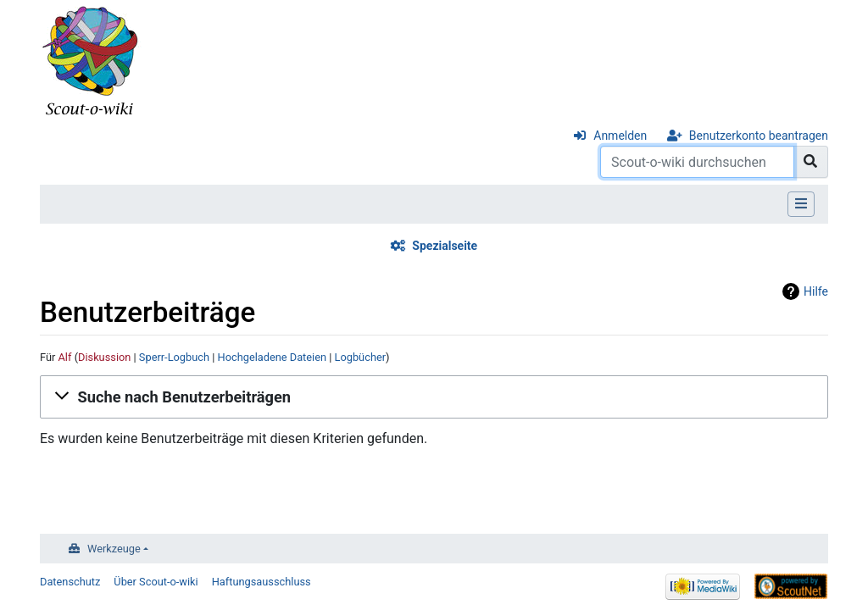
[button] (434, 397)
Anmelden (620, 136)
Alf (65, 357)
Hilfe (816, 291)
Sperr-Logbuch (174, 357)
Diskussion (104, 357)
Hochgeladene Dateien (273, 357)
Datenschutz (70, 582)
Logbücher (361, 357)
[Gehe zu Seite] (811, 162)
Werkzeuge (114, 549)
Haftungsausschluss (262, 582)
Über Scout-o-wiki (156, 582)
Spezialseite (445, 246)
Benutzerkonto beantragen (759, 136)
